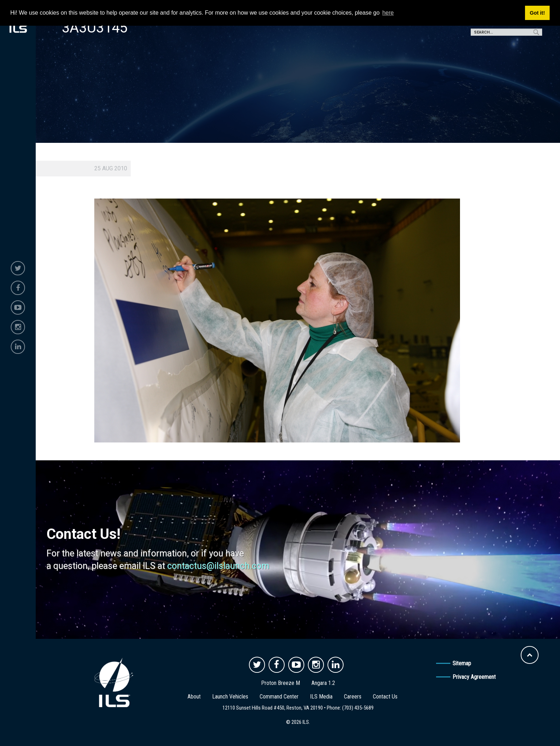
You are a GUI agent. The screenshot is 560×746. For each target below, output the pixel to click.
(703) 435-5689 (358, 708)
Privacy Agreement (474, 677)
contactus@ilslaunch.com (218, 566)
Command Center (279, 697)
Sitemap (462, 663)
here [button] (388, 13)
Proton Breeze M (281, 683)
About (194, 697)
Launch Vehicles (230, 697)
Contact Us (385, 697)
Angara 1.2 (323, 683)
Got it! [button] (537, 13)
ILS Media (321, 697)
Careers (353, 697)
